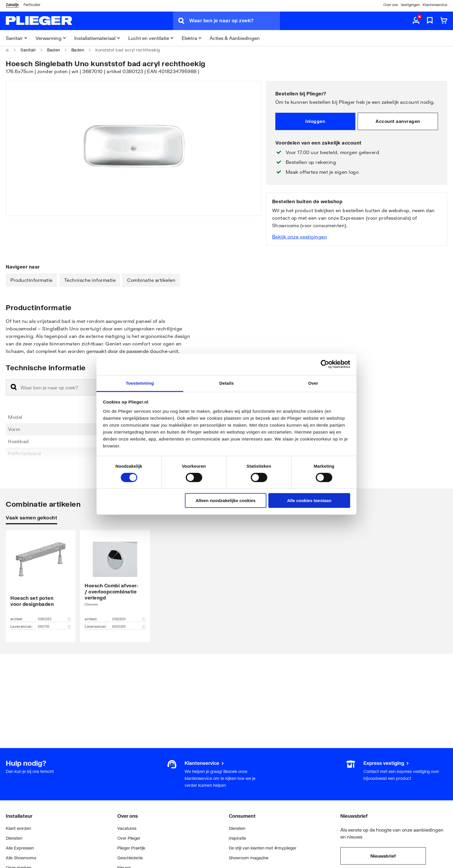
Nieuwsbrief (383, 856)
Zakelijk (12, 5)
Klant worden (18, 828)
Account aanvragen (398, 121)
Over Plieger (129, 838)
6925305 (129, 627)
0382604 (129, 619)
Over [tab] (313, 383)
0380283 (54, 619)
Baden (54, 50)
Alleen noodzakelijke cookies (226, 500)
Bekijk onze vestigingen (300, 237)
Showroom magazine (249, 858)
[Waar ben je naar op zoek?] (235, 21)
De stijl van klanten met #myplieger (263, 848)
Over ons (391, 5)
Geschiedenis (130, 858)
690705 (54, 627)
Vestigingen (410, 5)
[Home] (8, 50)
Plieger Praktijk (131, 848)
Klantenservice (435, 5)
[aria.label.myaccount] (416, 21)
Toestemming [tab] (140, 383)
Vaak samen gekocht (31, 518)
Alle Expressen (20, 848)
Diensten (14, 838)
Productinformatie (31, 280)
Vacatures (127, 828)
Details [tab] (226, 383)
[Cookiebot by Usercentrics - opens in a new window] (325, 364)
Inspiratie (237, 838)
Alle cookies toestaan (309, 500)
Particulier (32, 5)
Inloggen (315, 121)
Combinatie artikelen (151, 280)
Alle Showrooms (21, 858)
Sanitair (28, 50)
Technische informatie (90, 280)
